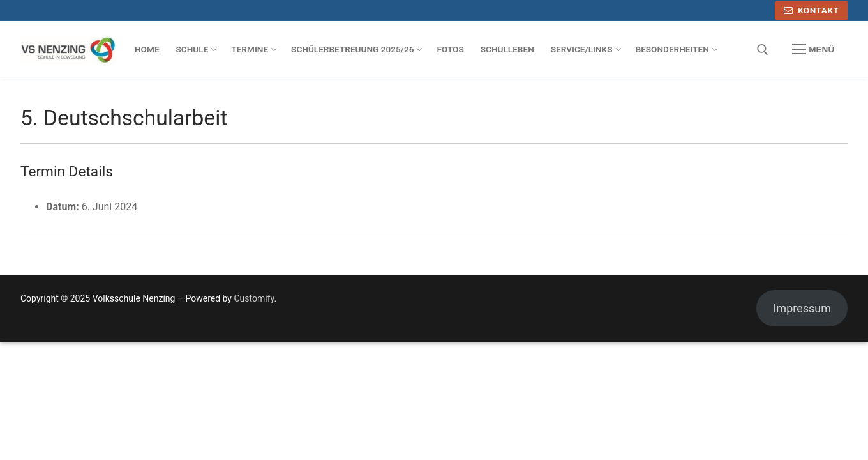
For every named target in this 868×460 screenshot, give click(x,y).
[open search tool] (763, 50)
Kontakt (812, 10)
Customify (254, 298)
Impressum (802, 308)
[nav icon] (813, 50)
